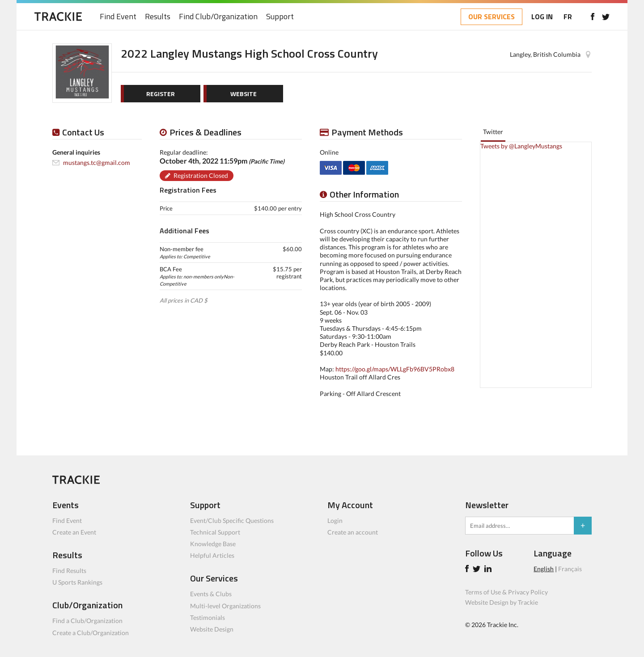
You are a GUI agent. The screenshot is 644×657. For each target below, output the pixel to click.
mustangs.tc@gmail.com (97, 162)
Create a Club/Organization (91, 633)
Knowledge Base (213, 544)
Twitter (493, 132)
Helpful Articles (212, 555)
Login (335, 520)
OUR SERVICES (491, 17)
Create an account (353, 532)
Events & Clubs (211, 594)
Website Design (212, 629)
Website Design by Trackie (502, 602)
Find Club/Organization (218, 17)
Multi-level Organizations (225, 606)
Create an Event (74, 532)
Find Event (118, 17)
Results (158, 17)
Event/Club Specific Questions (232, 520)
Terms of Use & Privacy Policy (506, 592)
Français (570, 569)
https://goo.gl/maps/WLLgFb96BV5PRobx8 (395, 369)
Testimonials (208, 617)
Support (280, 17)
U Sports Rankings (77, 582)
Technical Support (215, 532)
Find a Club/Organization (87, 621)
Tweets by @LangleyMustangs (521, 146)
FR (568, 17)
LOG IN (542, 17)
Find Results (69, 571)
